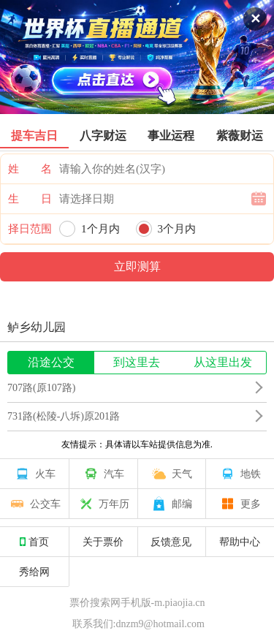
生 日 (30, 199)
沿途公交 (51, 362)
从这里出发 (223, 362)
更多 (240, 504)
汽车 (103, 474)
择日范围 (30, 229)
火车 (34, 474)
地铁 (240, 474)
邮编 (171, 504)
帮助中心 (240, 542)
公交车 (34, 504)
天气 (171, 474)
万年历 (103, 504)
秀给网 (34, 572)
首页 (34, 542)
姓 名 (30, 169)
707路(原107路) (41, 388)
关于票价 (103, 542)
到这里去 (137, 362)
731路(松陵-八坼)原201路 (64, 416)
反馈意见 (171, 542)
